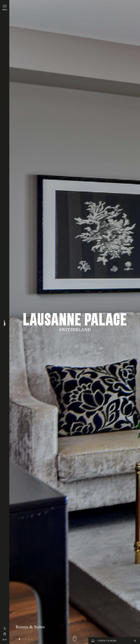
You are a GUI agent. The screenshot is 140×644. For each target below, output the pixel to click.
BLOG (5, 640)
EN (5, 629)
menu (5, 10)
